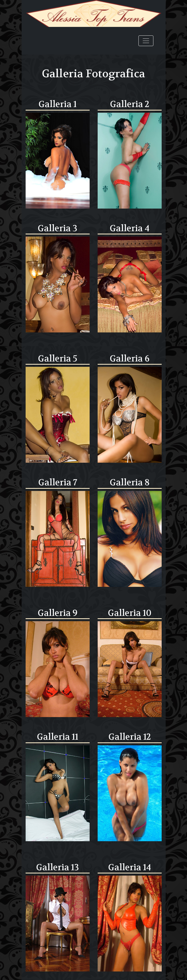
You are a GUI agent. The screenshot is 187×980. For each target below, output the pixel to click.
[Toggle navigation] (146, 41)
